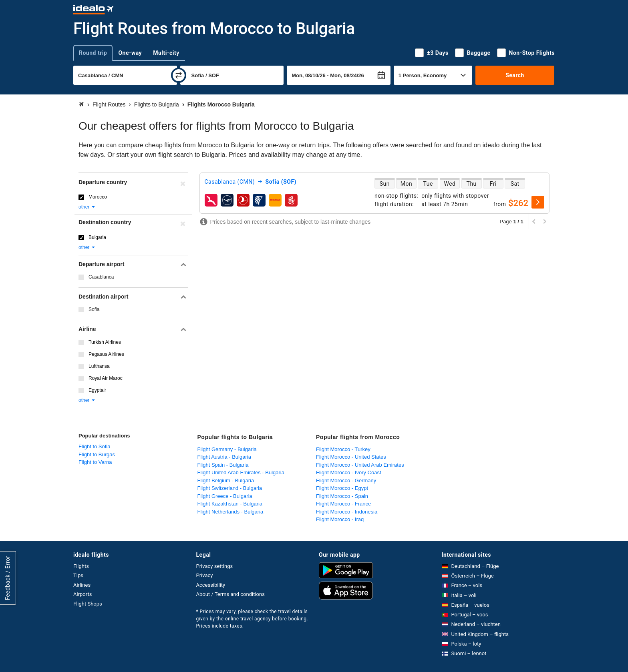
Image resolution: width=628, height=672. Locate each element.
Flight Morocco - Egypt (342, 488)
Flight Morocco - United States (351, 457)
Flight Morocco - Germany (346, 480)
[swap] (179, 75)
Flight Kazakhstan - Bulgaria (230, 504)
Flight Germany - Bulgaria (227, 449)
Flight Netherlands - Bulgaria (230, 512)
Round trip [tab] (93, 53)
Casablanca (101, 277)
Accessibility (211, 585)
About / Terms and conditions (230, 594)
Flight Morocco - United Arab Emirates (360, 465)
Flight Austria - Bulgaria (224, 457)
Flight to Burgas (97, 454)
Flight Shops (88, 604)
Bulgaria (97, 237)
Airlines (82, 585)
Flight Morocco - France (343, 504)
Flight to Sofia (95, 446)
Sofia (94, 309)
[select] (538, 202)
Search (515, 75)
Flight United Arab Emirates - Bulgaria (241, 472)
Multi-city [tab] (166, 53)
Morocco (98, 197)
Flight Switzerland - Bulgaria (230, 488)
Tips (78, 575)
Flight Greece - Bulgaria (225, 496)
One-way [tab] (130, 53)
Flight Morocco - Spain (342, 496)
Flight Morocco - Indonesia (347, 512)
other (87, 207)
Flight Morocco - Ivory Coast (349, 472)
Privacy (205, 575)
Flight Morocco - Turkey (343, 449)
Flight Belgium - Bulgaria (226, 480)
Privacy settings (215, 566)
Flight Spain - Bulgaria (223, 465)
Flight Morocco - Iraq (340, 519)
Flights (81, 566)
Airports (83, 594)
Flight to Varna (95, 462)
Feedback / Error (8, 578)
